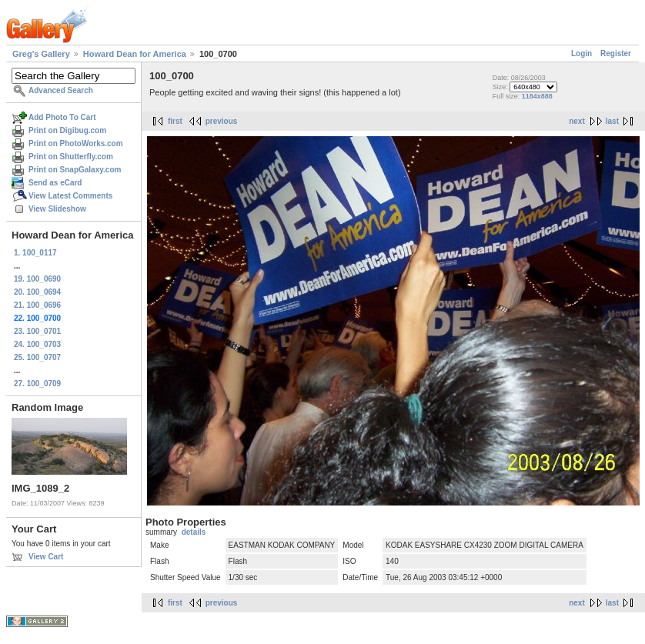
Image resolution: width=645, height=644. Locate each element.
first (175, 121)
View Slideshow (57, 209)
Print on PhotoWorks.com (76, 143)
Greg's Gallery (41, 54)
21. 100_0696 (37, 305)
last (612, 121)
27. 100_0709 (37, 384)
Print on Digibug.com (67, 130)
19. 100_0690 (37, 279)
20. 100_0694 (37, 292)
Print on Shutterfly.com (71, 157)
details (194, 532)
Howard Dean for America (135, 54)
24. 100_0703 (37, 344)
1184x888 (537, 96)
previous (222, 121)
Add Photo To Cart (62, 117)
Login (582, 53)
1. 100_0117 (35, 253)
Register (616, 53)
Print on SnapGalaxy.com (75, 170)
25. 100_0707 (37, 357)
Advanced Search (61, 90)
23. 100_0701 (37, 331)
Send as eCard (55, 183)
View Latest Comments (70, 196)
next (577, 121)
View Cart (46, 557)
